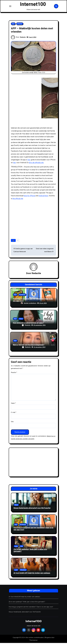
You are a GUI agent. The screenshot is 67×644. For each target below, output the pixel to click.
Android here (43, 197)
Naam (13, 404)
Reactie (14, 373)
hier (29, 161)
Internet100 (33, 5)
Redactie (23, 38)
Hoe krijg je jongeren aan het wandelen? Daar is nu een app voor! (33, 301)
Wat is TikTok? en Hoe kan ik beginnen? (29, 346)
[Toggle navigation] (10, 7)
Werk (21, 320)
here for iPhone (29, 197)
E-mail (14, 413)
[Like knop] (13, 241)
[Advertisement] (34, 464)
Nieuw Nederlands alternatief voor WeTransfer (32, 509)
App (13, 25)
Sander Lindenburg (28, 304)
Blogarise (48, 638)
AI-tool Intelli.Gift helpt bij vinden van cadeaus (32, 574)
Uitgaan (20, 25)
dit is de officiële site (36, 164)
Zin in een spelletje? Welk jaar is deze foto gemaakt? (30, 551)
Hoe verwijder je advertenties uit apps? (28, 324)
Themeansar (33, 641)
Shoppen (23, 571)
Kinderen (22, 296)
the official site (18, 200)
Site (12, 423)
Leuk (16, 547)
